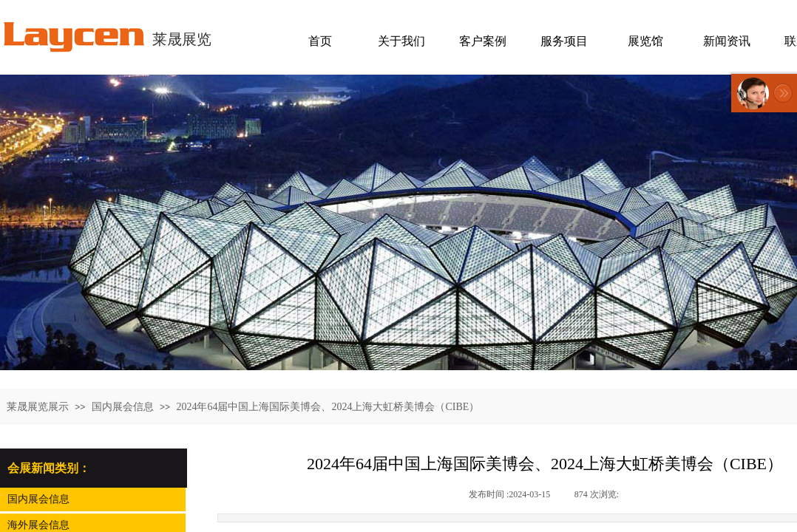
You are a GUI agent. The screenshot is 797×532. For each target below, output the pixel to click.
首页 (320, 41)
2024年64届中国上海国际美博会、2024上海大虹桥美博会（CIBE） (328, 407)
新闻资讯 (727, 41)
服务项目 (564, 41)
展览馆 (645, 41)
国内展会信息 (123, 407)
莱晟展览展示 (38, 407)
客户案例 (483, 41)
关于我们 (401, 41)
